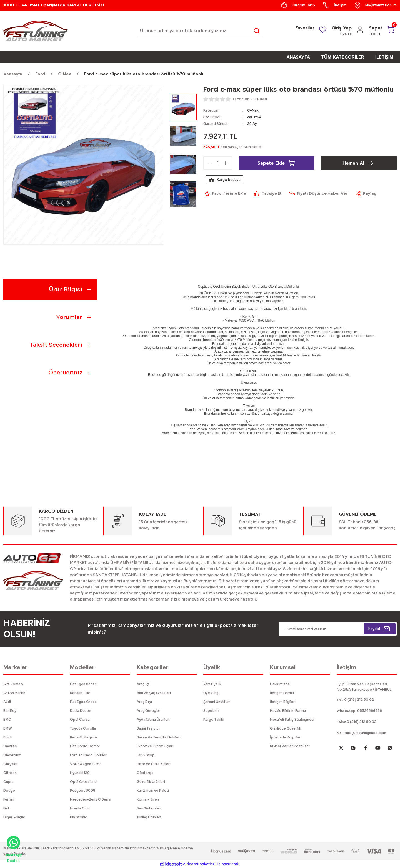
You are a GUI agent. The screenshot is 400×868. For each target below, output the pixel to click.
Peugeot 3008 (83, 790)
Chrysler (11, 764)
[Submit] (380, 629)
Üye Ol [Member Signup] (346, 34)
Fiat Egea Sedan (83, 684)
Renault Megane (83, 737)
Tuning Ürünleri (149, 817)
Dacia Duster (81, 711)
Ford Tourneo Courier (88, 755)
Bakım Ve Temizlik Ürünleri (159, 737)
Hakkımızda (280, 684)
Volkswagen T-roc (86, 764)
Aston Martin (14, 693)
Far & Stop (146, 755)
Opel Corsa (80, 719)
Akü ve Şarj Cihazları (154, 693)
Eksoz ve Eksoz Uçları (155, 746)
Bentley (10, 711)
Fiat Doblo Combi (85, 746)
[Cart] (382, 31)
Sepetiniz (211, 711)
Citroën (10, 773)
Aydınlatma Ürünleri (153, 719)
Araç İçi (143, 684)
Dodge (9, 790)
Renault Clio (80, 693)
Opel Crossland (83, 782)
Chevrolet (12, 755)
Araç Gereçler (148, 711)
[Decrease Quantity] (210, 163)
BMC (7, 719)
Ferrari (9, 799)
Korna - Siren (148, 799)
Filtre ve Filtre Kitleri (154, 764)
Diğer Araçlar (14, 817)
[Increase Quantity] (226, 163)
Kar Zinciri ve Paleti (153, 790)
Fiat (6, 808)
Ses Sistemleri (149, 808)
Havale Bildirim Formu (288, 711)
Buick (8, 737)
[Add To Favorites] (225, 194)
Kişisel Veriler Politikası (290, 746)
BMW (8, 728)
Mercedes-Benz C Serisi (91, 799)
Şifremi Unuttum (217, 702)
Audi (7, 702)
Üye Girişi (211, 693)
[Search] (200, 31)
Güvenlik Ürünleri (151, 782)
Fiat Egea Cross (83, 702)
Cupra (8, 782)
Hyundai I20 (80, 773)
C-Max (253, 110)
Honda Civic (80, 808)
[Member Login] (360, 31)
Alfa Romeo (13, 684)
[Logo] (36, 30)
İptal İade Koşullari (286, 737)
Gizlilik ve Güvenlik (286, 728)
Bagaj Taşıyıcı (148, 728)
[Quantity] (218, 163)
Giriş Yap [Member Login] (342, 28)
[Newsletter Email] (338, 629)
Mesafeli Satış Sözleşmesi (292, 719)
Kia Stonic (78, 817)
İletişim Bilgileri (283, 702)
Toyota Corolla (83, 728)
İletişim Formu (282, 693)
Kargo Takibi (214, 719)
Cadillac (10, 746)
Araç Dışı (144, 702)
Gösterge (145, 773)
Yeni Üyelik (212, 684)
